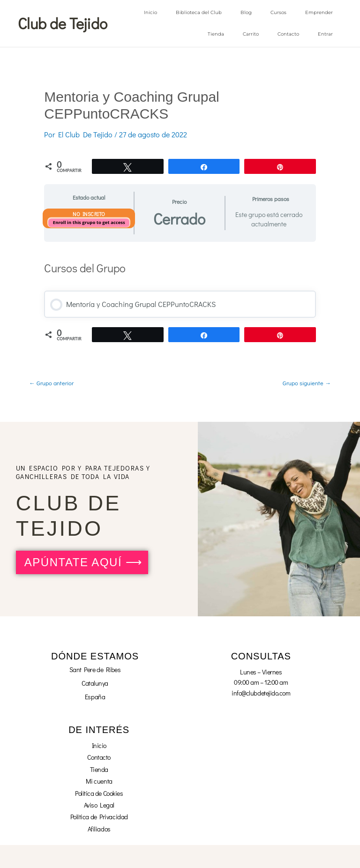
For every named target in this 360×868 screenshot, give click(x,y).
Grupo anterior (51, 382)
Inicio (150, 12)
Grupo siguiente (307, 382)
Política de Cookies (99, 793)
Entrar (325, 34)
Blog (246, 12)
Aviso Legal (99, 804)
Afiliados (99, 828)
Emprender (319, 12)
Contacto (288, 34)
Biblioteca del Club (199, 12)
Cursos (278, 12)
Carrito (251, 34)
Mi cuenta (99, 781)
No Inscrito (89, 213)
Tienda (216, 34)
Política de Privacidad (99, 816)
